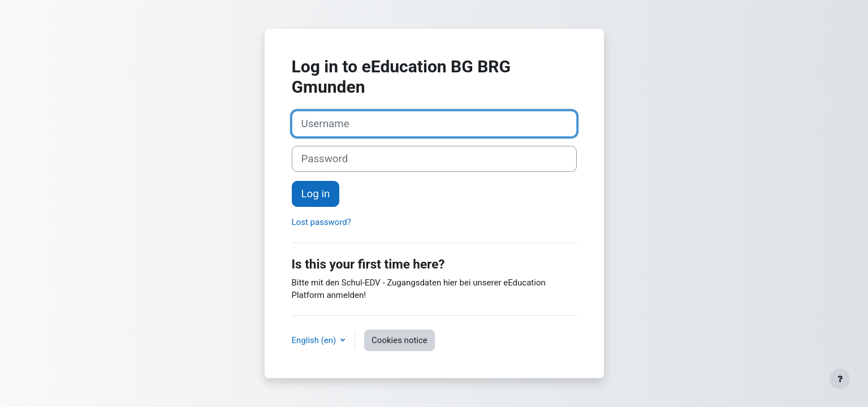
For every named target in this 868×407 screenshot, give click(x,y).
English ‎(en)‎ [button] (315, 340)
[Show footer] (840, 379)
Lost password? (321, 222)
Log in (316, 194)
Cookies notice (400, 340)
